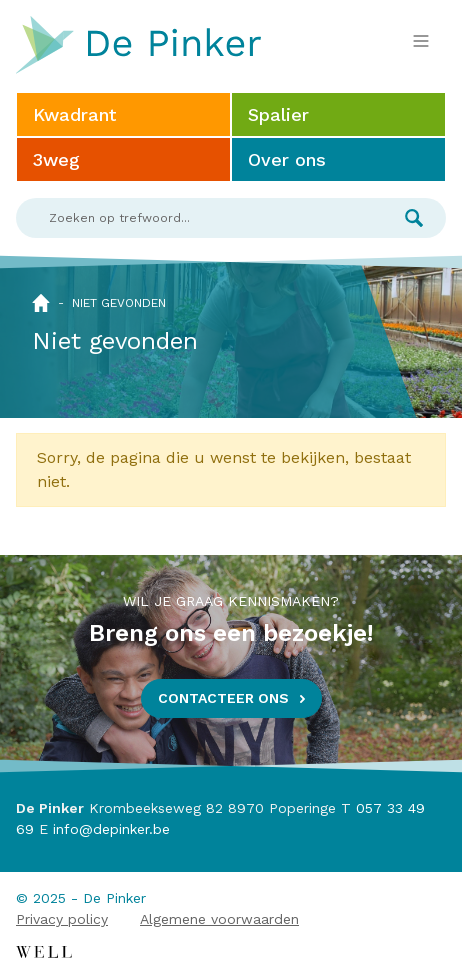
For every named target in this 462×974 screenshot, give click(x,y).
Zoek (414, 218)
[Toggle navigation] (421, 41)
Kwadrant (74, 114)
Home (41, 303)
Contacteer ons (223, 698)
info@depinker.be (111, 829)
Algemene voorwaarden (219, 919)
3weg (56, 159)
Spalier (278, 114)
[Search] (199, 218)
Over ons (287, 159)
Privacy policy (62, 919)
